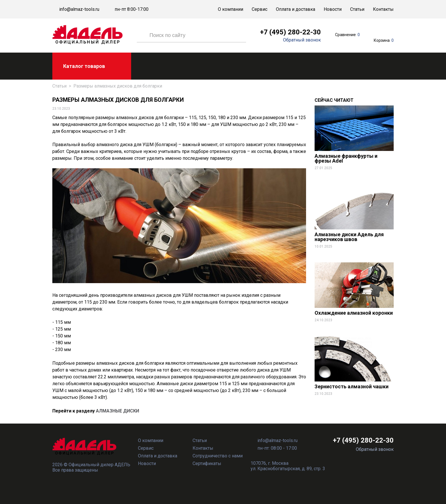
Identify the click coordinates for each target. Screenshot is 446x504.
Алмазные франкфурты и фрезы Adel (346, 158)
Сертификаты (207, 463)
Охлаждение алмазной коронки (354, 313)
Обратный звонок (302, 40)
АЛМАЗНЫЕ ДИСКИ (117, 411)
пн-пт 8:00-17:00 (132, 9)
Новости (333, 9)
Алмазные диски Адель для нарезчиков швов (349, 237)
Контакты (383, 9)
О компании (231, 9)
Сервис (260, 9)
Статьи (357, 9)
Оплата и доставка (296, 9)
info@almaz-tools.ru (79, 9)
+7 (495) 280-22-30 (290, 32)
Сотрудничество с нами (218, 456)
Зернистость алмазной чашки (352, 386)
